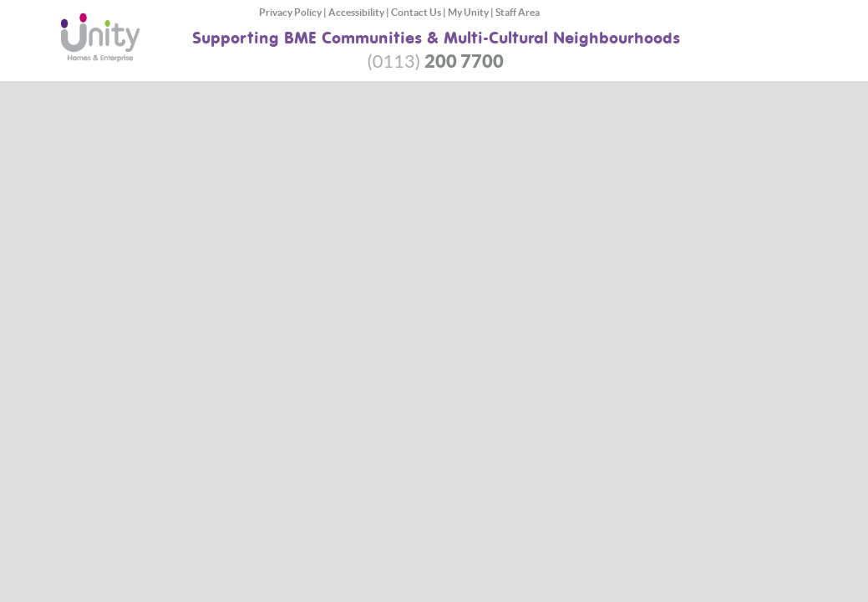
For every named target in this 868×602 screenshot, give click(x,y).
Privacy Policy (290, 12)
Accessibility (356, 12)
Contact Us (416, 12)
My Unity (468, 12)
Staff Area (518, 12)
